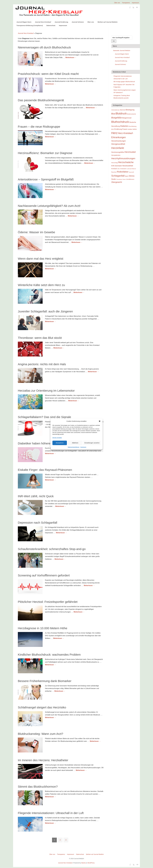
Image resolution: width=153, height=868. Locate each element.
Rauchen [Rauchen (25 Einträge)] (114, 172)
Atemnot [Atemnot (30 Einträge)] (122, 110)
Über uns (117, 3)
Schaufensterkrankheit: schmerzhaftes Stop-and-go (52, 549)
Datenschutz (51, 25)
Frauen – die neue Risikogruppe (39, 127)
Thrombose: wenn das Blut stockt (40, 338)
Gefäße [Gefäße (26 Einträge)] (130, 129)
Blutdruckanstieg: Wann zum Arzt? (40, 734)
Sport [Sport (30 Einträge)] (127, 176)
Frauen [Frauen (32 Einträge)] (125, 129)
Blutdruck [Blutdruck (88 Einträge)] (121, 114)
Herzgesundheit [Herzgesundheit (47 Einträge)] (118, 144)
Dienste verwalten (57, 438)
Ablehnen (75, 443)
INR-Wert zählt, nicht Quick (36, 496)
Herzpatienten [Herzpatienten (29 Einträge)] (116, 155)
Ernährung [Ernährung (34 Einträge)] (118, 129)
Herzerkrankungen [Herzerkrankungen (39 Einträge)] (119, 141)
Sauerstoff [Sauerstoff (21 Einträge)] (131, 172)
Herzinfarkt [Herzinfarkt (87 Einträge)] (118, 148)
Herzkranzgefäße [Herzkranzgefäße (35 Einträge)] (118, 152)
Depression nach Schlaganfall (38, 523)
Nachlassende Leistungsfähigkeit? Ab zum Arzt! (49, 206)
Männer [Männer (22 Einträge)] (134, 169)
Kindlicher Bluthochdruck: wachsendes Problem (49, 655)
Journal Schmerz (78, 22)
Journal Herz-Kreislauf (43, 22)
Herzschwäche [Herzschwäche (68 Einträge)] (126, 162)
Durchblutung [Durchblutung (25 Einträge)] (133, 126)
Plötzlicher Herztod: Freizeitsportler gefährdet (48, 602)
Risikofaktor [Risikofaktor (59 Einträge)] (123, 172)
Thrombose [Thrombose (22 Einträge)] (119, 179)
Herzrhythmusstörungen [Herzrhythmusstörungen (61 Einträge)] (123, 158)
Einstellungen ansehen (92, 443)
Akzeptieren (60, 443)
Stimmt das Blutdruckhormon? (38, 787)
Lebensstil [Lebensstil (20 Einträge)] (129, 169)
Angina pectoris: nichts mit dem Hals (42, 364)
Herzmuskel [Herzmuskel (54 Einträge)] (130, 152)
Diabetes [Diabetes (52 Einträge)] (124, 126)
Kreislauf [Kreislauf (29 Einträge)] (114, 169)
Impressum (83, 447)
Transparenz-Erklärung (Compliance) (30, 25)
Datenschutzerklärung (74, 447)
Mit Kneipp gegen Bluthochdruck (124, 82)
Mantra (83, 863)
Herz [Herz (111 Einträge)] (114, 133)
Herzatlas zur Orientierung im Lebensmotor (46, 391)
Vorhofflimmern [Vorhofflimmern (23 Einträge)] (130, 179)
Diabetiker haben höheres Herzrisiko (42, 443)
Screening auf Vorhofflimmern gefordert (44, 575)
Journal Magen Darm (24, 22)
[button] (100, 421)
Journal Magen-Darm (122, 54)
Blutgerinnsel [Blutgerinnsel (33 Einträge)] (127, 118)
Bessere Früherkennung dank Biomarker (45, 681)
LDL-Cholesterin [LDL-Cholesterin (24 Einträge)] (122, 169)
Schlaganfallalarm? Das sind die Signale (44, 417)
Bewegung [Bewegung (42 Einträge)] (130, 110)
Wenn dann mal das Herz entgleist (41, 259)
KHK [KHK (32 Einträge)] (113, 166)
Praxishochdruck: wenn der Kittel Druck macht (48, 74)
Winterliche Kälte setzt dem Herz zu (41, 285)
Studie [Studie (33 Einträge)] (114, 179)
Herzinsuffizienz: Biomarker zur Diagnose (45, 153)
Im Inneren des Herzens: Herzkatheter (43, 760)
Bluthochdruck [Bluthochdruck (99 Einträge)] (120, 122)
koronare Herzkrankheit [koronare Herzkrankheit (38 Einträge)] (124, 166)
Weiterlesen (71, 58)
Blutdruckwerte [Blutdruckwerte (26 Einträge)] (131, 114)
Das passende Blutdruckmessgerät (41, 100)
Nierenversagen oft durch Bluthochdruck (44, 47)
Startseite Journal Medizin (122, 50)
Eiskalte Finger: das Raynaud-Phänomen (45, 470)
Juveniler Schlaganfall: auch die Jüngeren (45, 311)
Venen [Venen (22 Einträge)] (124, 179)
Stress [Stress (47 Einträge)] (132, 176)
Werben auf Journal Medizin (107, 22)
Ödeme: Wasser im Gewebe (36, 232)
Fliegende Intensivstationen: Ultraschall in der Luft (51, 813)
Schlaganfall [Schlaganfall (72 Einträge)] (118, 176)
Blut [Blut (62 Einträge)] (113, 114)
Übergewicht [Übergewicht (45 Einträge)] (117, 182)
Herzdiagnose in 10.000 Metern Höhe (43, 628)
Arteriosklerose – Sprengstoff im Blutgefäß (46, 179)
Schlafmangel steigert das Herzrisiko (42, 707)
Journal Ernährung (61, 22)
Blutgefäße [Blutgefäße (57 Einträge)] (117, 118)
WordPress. (91, 863)
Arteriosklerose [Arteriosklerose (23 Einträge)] (115, 110)
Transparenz (126, 3)
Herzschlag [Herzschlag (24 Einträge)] (114, 163)
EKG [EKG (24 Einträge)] (113, 129)
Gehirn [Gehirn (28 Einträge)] (135, 129)
